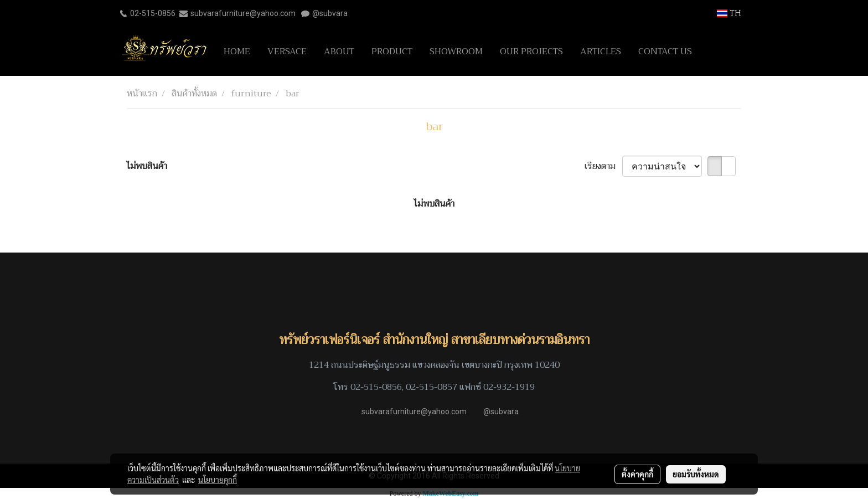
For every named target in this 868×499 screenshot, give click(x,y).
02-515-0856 (153, 13)
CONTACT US (665, 52)
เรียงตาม (603, 166)
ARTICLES (601, 52)
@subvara (330, 13)
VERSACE (287, 52)
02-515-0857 (432, 387)
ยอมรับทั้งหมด (696, 474)
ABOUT (339, 52)
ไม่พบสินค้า (147, 166)
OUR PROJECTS (531, 52)
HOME (237, 52)
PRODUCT (392, 52)
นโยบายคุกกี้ (218, 480)
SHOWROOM (456, 52)
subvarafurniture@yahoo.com (243, 13)
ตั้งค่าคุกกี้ (637, 474)
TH (729, 13)
